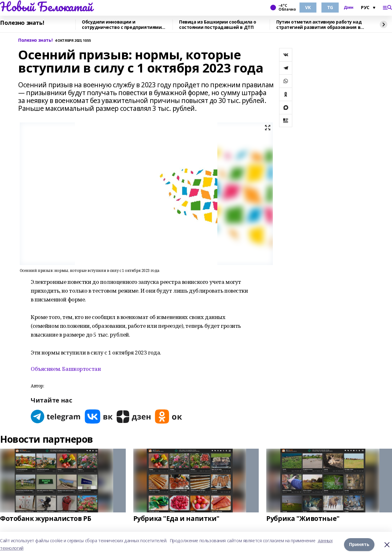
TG (330, 7)
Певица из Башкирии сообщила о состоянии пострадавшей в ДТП (218, 25)
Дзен (349, 8)
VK (308, 7)
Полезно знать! (22, 23)
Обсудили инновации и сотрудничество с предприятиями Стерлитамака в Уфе (122, 25)
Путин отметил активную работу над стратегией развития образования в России (319, 25)
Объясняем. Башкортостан (66, 369)
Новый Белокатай (46, 7)
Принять (359, 544)
